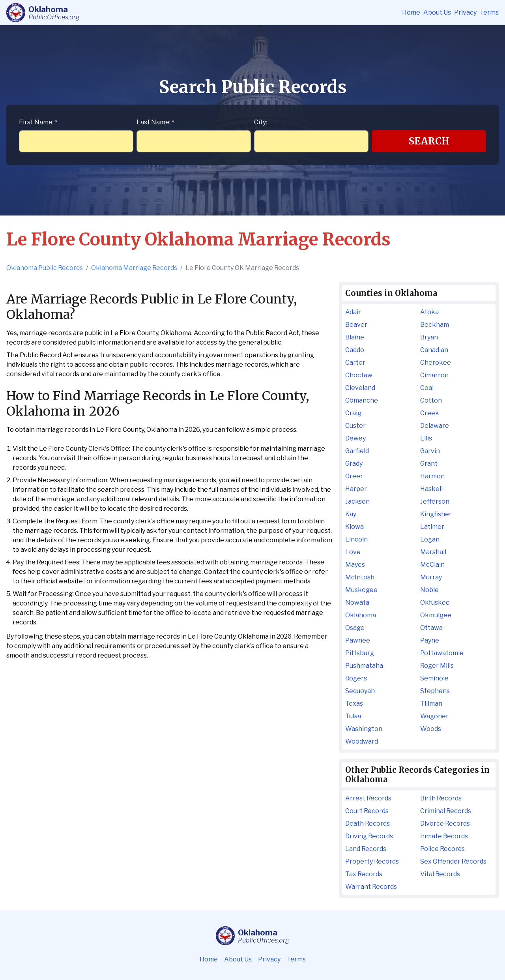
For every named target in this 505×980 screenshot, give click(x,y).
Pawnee (358, 640)
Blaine (355, 337)
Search (429, 141)
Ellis (426, 438)
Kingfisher (436, 514)
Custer (355, 426)
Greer (354, 476)
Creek (430, 413)
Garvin (430, 451)
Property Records (372, 861)
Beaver (356, 325)
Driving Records (369, 836)
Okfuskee (435, 602)
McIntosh (360, 577)
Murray (431, 577)
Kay (351, 514)
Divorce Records (445, 824)
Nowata (357, 602)
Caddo (355, 350)
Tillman (431, 704)
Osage (355, 628)
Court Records (367, 811)
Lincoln (356, 539)
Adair (353, 312)
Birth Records (441, 798)
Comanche (362, 400)
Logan (430, 539)
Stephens (435, 691)
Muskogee (361, 590)
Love (353, 552)
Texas (354, 704)
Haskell (431, 489)
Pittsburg (360, 653)
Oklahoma (361, 615)
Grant (429, 464)
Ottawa (431, 628)
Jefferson (435, 501)
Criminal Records (446, 811)
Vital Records (440, 874)
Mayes (355, 565)
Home (411, 12)
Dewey (355, 438)
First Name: (38, 122)
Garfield (357, 451)
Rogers (356, 678)
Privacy (465, 12)
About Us (437, 12)
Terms (489, 12)
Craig (353, 413)
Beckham (435, 325)
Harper (356, 489)
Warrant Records (371, 887)
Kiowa (354, 527)
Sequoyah (360, 691)
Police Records (442, 849)
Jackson (357, 501)
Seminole (434, 678)
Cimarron (434, 375)
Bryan (429, 337)
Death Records (368, 824)
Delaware (435, 426)
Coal (427, 388)
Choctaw (359, 375)
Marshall (433, 552)
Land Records (366, 849)
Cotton (431, 400)
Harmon (432, 476)
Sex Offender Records (453, 861)
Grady (354, 464)
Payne (430, 640)
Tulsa (353, 716)
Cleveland (360, 388)
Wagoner (434, 716)
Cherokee (436, 363)
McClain (432, 565)
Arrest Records (368, 798)
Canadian (434, 350)
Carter (355, 363)
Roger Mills (437, 666)
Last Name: (155, 122)
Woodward (362, 741)
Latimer (432, 527)
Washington (364, 729)
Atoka (429, 312)
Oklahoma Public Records (45, 268)
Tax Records (364, 874)
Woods (431, 729)
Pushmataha (364, 666)
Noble (429, 590)
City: (261, 122)
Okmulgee (436, 615)
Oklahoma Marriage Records (134, 268)
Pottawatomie (442, 653)
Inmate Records (444, 836)
